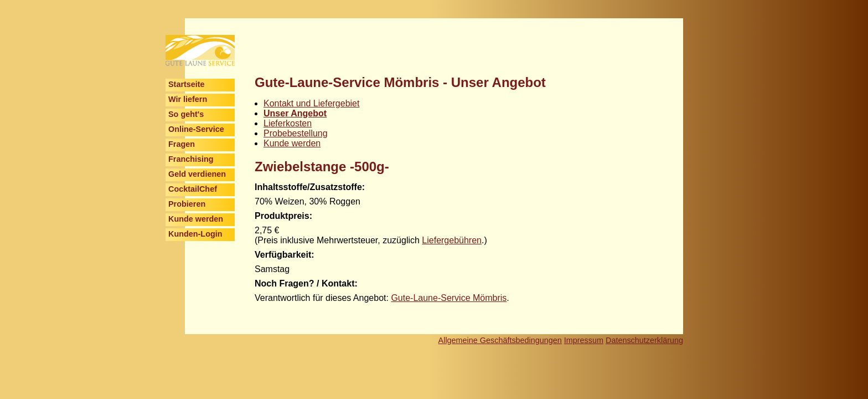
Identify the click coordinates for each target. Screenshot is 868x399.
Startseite (187, 84)
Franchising (191, 159)
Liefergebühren (452, 240)
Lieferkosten (288, 123)
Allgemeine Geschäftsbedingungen (500, 340)
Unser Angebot (295, 113)
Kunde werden (196, 219)
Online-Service (196, 129)
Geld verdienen (197, 174)
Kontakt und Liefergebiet (311, 103)
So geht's (186, 114)
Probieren (187, 204)
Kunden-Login (195, 234)
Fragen (182, 144)
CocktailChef (193, 189)
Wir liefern (188, 99)
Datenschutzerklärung (644, 340)
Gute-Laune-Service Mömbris (449, 298)
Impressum (584, 340)
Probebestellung (296, 133)
